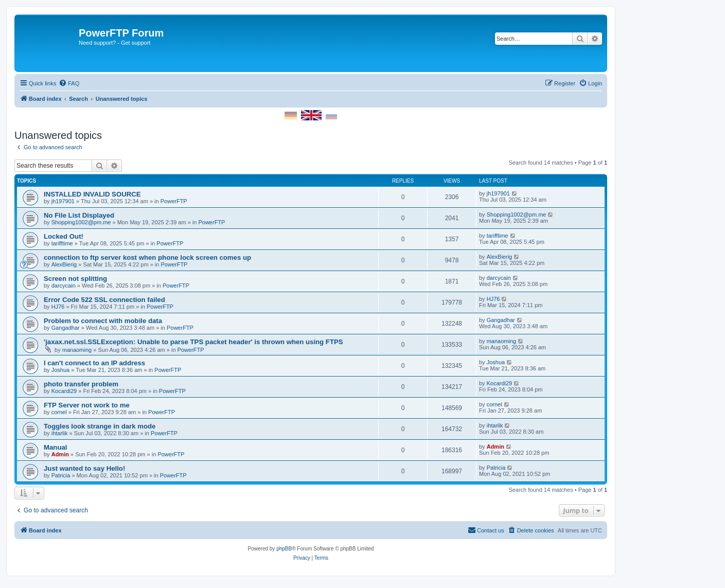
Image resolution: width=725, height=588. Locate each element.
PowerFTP (174, 201)
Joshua (60, 370)
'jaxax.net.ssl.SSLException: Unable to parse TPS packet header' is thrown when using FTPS (193, 342)
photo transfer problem (81, 384)
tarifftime (62, 243)
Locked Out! (64, 236)
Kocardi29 (64, 391)
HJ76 (58, 307)
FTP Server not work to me (87, 405)
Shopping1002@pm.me (81, 222)
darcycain (64, 286)
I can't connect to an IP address (94, 363)
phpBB (284, 549)
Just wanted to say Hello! (84, 468)
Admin (60, 454)
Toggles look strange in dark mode (100, 426)
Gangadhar (66, 328)
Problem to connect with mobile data (103, 321)
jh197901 (63, 201)
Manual (55, 447)
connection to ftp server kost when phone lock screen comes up (147, 257)
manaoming (77, 350)
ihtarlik (60, 433)
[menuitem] (69, 83)
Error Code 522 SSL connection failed (104, 300)
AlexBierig (64, 264)
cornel (59, 412)
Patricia (61, 475)
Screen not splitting (75, 279)
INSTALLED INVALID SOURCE (92, 194)
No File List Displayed (79, 215)
